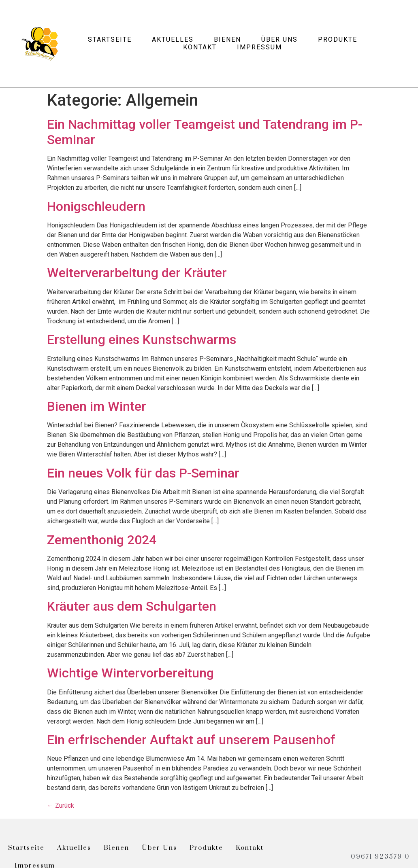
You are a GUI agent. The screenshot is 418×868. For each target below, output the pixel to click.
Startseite (110, 39)
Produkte (338, 39)
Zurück (61, 805)
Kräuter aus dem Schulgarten (132, 606)
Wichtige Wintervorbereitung (130, 673)
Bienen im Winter (97, 406)
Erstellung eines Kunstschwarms (142, 340)
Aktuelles (173, 39)
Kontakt (200, 47)
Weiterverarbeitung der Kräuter (137, 273)
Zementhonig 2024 (102, 540)
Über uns (279, 39)
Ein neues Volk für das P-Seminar (143, 473)
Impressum (259, 47)
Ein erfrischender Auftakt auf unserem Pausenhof (191, 740)
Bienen (227, 39)
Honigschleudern (96, 206)
